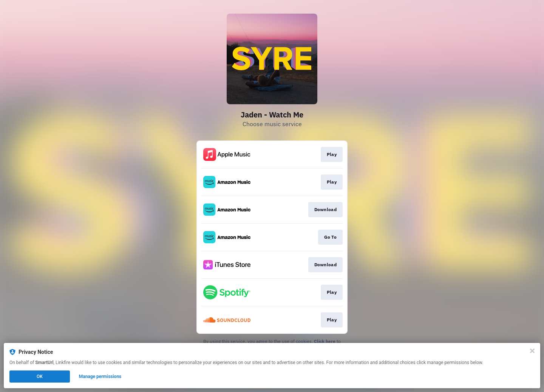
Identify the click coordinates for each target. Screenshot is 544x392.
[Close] (532, 351)
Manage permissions (100, 377)
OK (40, 377)
